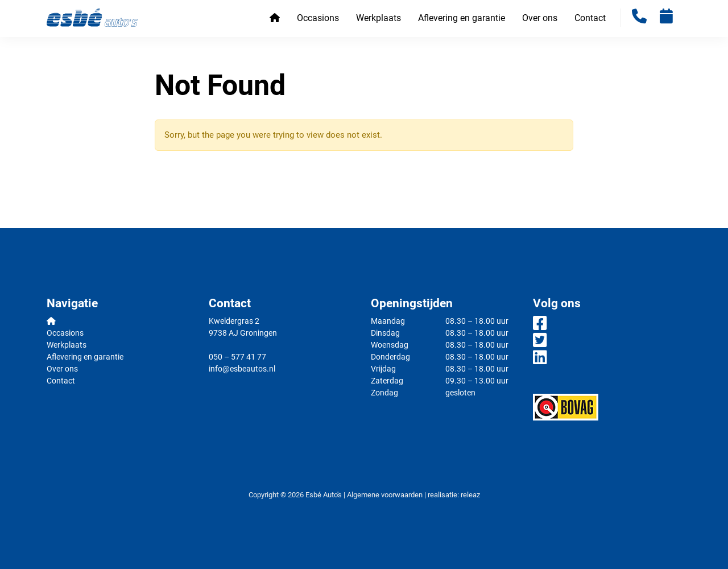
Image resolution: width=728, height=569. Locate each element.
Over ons (540, 18)
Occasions (318, 18)
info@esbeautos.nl (242, 369)
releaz (470, 495)
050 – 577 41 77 (237, 357)
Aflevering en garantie (462, 18)
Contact (590, 18)
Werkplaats (379, 18)
